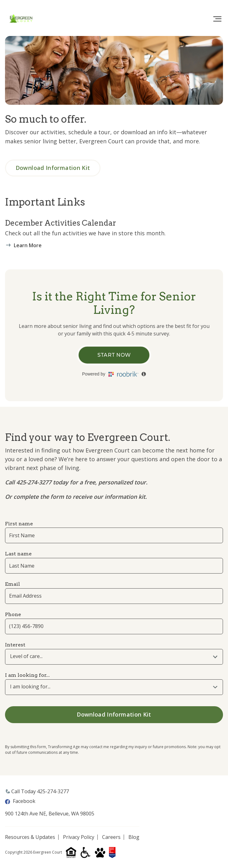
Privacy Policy (79, 837)
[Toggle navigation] (217, 19)
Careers (111, 837)
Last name (18, 554)
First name (19, 524)
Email (13, 584)
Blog (134, 837)
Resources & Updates (30, 837)
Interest (15, 645)
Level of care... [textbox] (26, 656)
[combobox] (114, 657)
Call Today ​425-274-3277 (40, 791)
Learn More (28, 245)
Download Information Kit (53, 168)
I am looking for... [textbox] (30, 687)
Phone (13, 614)
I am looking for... (27, 675)
